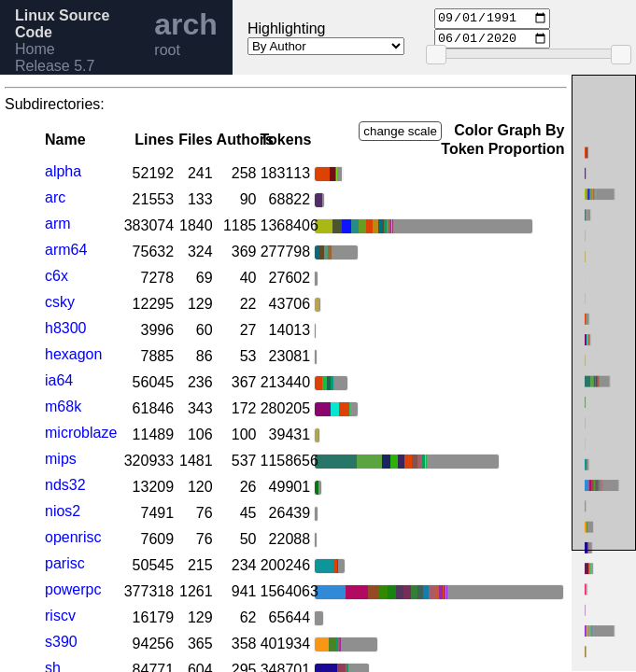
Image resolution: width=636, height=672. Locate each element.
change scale (400, 131)
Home (35, 49)
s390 (61, 642)
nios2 (63, 511)
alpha (63, 171)
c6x (57, 276)
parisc (65, 563)
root (167, 50)
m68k (63, 406)
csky (60, 302)
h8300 (66, 328)
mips (61, 459)
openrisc (73, 537)
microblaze (81, 433)
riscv (60, 616)
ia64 (59, 380)
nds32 (65, 485)
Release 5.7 (55, 66)
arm (58, 224)
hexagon (73, 354)
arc (55, 197)
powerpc (73, 589)
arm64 (66, 250)
